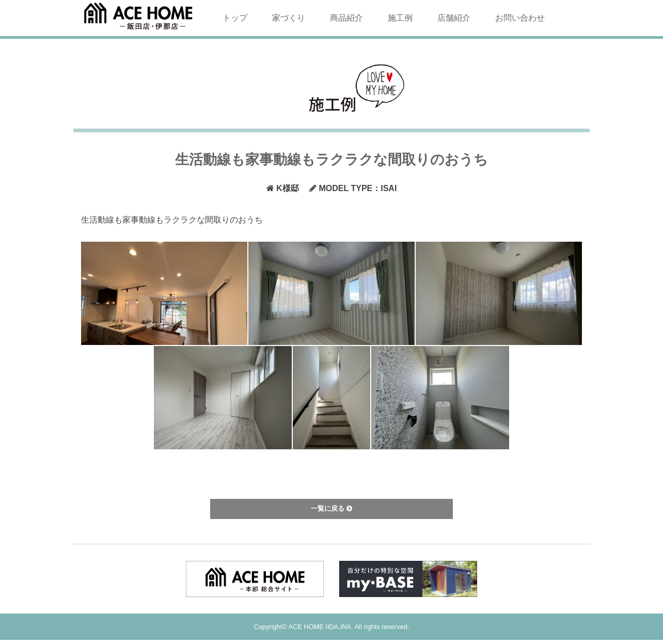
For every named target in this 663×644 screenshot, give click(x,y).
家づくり (289, 18)
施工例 (400, 18)
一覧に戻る (331, 508)
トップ (235, 18)
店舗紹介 (454, 18)
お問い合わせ (520, 18)
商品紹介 (346, 18)
